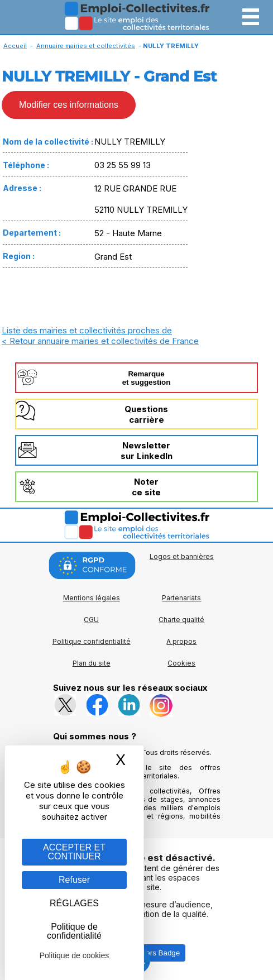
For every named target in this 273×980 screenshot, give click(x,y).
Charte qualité (181, 620)
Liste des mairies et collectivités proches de (87, 330)
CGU (91, 620)
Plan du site (92, 663)
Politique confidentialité (92, 641)
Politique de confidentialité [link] (74, 931)
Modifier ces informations (69, 105)
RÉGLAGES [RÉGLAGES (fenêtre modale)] (74, 903)
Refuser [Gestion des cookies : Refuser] (74, 880)
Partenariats (181, 598)
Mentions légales (92, 598)
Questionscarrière (146, 414)
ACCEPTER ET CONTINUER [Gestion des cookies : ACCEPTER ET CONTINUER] (74, 852)
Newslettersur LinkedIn (147, 451)
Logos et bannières (182, 556)
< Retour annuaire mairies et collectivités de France (100, 341)
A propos (181, 641)
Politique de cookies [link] (75, 955)
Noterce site (146, 487)
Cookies (181, 663)
